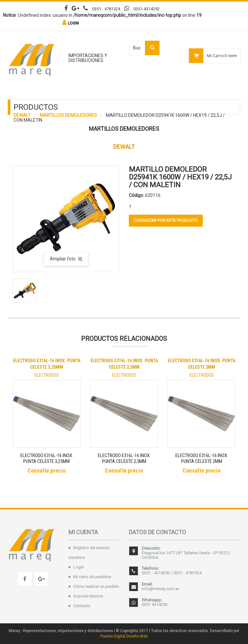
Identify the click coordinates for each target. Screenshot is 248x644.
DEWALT (22, 115)
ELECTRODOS (47, 375)
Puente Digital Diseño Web (124, 636)
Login (79, 567)
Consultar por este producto (166, 220)
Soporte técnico (88, 596)
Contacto (82, 606)
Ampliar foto (66, 259)
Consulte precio (46, 470)
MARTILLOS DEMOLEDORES (68, 115)
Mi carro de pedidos (92, 577)
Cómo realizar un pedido (96, 586)
